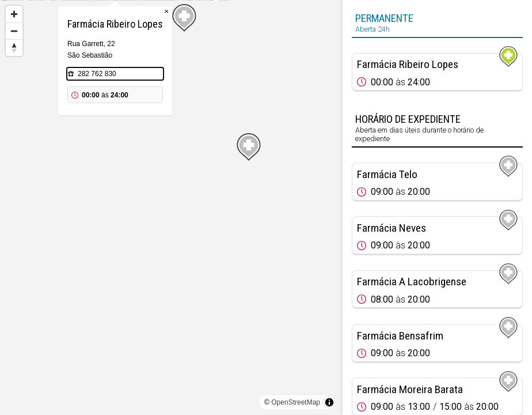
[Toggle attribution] (329, 402)
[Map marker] (171, 194)
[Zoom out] (14, 31)
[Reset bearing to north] (14, 48)
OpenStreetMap (296, 402)
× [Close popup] (222, 69)
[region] (171, 207)
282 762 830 (153, 131)
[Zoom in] (14, 14)
